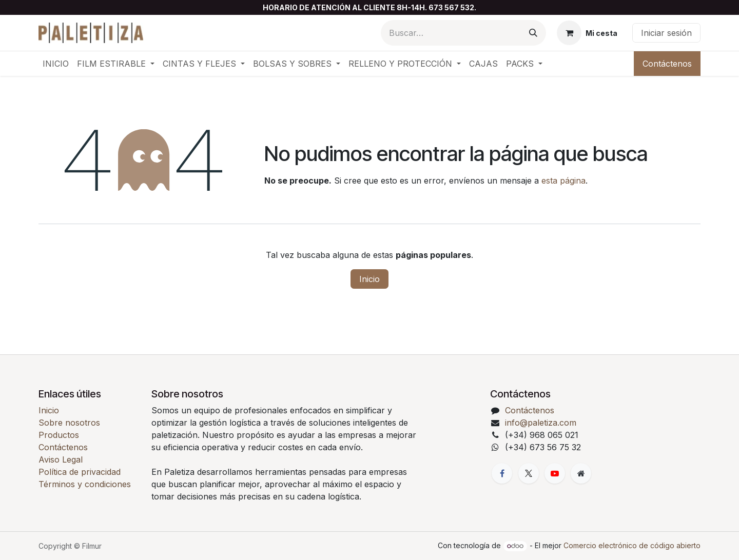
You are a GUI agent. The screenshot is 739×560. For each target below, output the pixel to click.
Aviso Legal (61, 459)
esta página (563, 181)
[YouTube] (555, 473)
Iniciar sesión (666, 33)
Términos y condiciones (85, 484)
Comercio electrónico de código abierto (632, 545)
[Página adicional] (581, 473)
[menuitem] (56, 64)
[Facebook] (502, 473)
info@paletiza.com (541, 423)
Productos (59, 435)
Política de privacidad (80, 472)
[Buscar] (533, 33)
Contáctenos (667, 64)
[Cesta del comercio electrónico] (587, 33)
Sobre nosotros (69, 423)
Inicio (369, 279)
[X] (529, 473)
